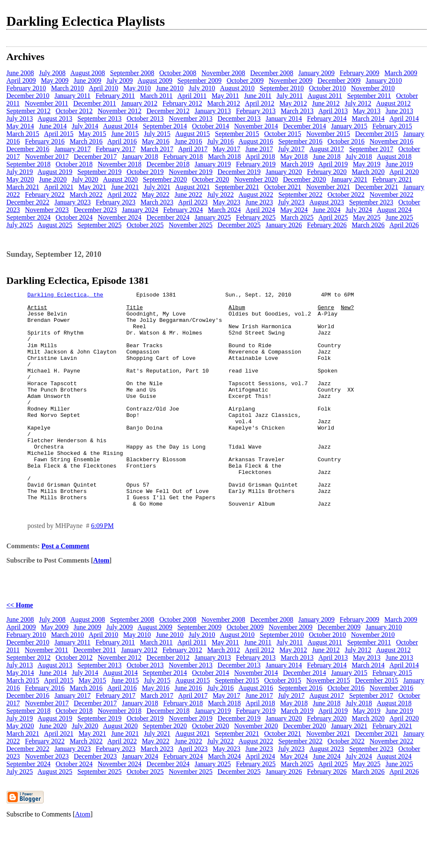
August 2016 (256, 141)
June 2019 (399, 164)
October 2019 (145, 172)
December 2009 (339, 80)
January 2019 (213, 164)
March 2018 (225, 156)
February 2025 (256, 217)
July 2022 (221, 195)
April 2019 (333, 164)
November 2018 (120, 164)
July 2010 (202, 88)
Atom (101, 603)
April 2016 (122, 141)
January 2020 (284, 172)
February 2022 (45, 195)
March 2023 (157, 202)
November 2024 (120, 217)
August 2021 (192, 187)
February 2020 (327, 172)
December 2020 (304, 179)
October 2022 (346, 195)
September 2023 (371, 202)
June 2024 (327, 210)
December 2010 (28, 96)
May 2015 (92, 134)
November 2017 (47, 156)
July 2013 (20, 118)
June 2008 (20, 73)
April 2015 (59, 134)
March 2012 (224, 103)
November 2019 (191, 172)
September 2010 (282, 88)
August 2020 (120, 179)
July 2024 (359, 210)
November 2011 (46, 103)
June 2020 (53, 179)
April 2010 (104, 88)
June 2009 (87, 80)
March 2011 (156, 96)
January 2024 (140, 210)
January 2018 (140, 156)
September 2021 (237, 187)
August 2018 (394, 156)
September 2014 (165, 126)
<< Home (20, 648)
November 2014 (256, 126)
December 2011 (95, 103)
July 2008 (52, 73)
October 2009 (245, 80)
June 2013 (399, 111)
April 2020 (404, 172)
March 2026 (368, 225)
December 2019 (239, 172)
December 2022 (28, 202)
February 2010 (26, 88)
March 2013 (297, 111)
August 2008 (88, 73)
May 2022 (155, 195)
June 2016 (188, 141)
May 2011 (226, 96)
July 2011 (290, 96)
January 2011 (73, 96)
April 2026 (404, 225)
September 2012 (28, 111)
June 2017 (259, 149)
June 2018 (327, 156)
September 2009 (199, 80)
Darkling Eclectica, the (65, 296)
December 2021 (377, 187)
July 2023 (292, 202)
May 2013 (366, 111)
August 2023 (326, 202)
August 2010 (237, 88)
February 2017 (116, 149)
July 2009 (119, 80)
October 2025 (145, 225)
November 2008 (223, 73)
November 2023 (47, 210)
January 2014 (284, 118)
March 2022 (86, 195)
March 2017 (157, 149)
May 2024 (294, 210)
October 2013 (145, 118)
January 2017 (73, 149)
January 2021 (349, 179)
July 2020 (85, 179)
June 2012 (326, 103)
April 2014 (404, 118)
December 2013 (239, 118)
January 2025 (213, 217)
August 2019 (55, 172)
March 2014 (368, 118)
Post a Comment (65, 589)
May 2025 (366, 217)
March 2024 (225, 210)
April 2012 (260, 103)
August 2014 (120, 126)
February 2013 (256, 111)
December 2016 (28, 149)
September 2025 (99, 225)
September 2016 (300, 141)
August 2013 (55, 118)
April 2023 (193, 202)
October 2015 (283, 134)
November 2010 (373, 88)
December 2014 (304, 126)
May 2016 (155, 141)
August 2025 (55, 225)
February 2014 (327, 118)
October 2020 (211, 179)
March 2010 (68, 88)
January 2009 (317, 73)
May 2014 (20, 126)
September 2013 (99, 118)
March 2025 (297, 217)
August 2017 (326, 149)
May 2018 (294, 156)
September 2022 (300, 195)
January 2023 (73, 202)
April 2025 (333, 217)
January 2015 (349, 126)
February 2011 (115, 96)
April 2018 (260, 156)
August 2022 (256, 195)
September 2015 (237, 134)
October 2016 (346, 141)
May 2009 (55, 80)
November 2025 (191, 225)
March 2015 (23, 134)
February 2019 (256, 164)
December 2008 (272, 73)
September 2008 (132, 73)
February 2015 (392, 126)
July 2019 (20, 172)
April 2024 (260, 210)
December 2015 (377, 134)
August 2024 (394, 210)
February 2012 (182, 103)
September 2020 (165, 179)
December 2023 (96, 210)
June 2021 (125, 187)
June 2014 (53, 126)
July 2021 (157, 187)
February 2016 (45, 141)
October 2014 (211, 126)
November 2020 (256, 179)
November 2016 (392, 141)
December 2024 (168, 217)
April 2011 (192, 96)
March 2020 (368, 172)
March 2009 (401, 73)
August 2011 (325, 96)
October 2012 (74, 111)
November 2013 (191, 118)
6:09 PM (102, 569)
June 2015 (125, 134)
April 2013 (333, 111)
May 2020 (20, 179)
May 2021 (92, 187)
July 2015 (157, 134)
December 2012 (168, 111)
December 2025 (239, 225)
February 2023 (116, 202)
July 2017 (292, 149)
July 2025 (20, 225)
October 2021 (283, 187)
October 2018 (74, 164)
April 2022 (122, 195)
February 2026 (327, 225)
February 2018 (183, 156)
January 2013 (213, 111)
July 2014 (85, 126)
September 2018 (28, 164)
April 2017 (193, 149)
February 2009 (359, 73)
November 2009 (290, 80)
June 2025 (399, 217)
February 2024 (183, 210)
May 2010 (137, 88)
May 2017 (226, 149)
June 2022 (188, 195)
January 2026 (284, 225)
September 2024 (28, 217)
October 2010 (328, 88)
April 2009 (21, 80)
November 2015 (328, 134)
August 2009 (155, 80)
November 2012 (120, 111)
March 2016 (86, 141)
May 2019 (366, 164)
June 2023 (259, 202)
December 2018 (168, 164)
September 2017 (371, 149)
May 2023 (226, 202)
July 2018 (359, 156)
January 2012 (139, 103)
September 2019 (99, 172)
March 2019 (297, 164)
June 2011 (258, 96)
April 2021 (59, 187)
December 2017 (96, 156)
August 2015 (192, 134)
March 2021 (23, 187)
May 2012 (293, 103)
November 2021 (328, 187)
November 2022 (392, 195)
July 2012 (358, 103)
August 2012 (393, 103)
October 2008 (178, 73)
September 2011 (369, 96)
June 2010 (170, 88)
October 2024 (74, 217)
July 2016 (221, 141)
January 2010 (384, 80)
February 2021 (392, 179)
